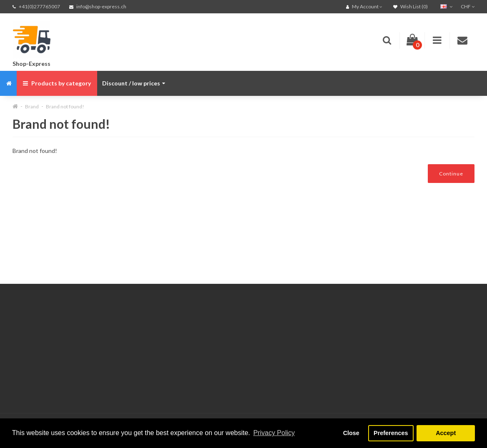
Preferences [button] (391, 433)
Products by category (57, 83)
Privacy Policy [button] (274, 433)
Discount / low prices (134, 83)
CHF (468, 6)
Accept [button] (446, 433)
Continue (451, 174)
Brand (32, 106)
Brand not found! (65, 106)
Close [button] (351, 433)
